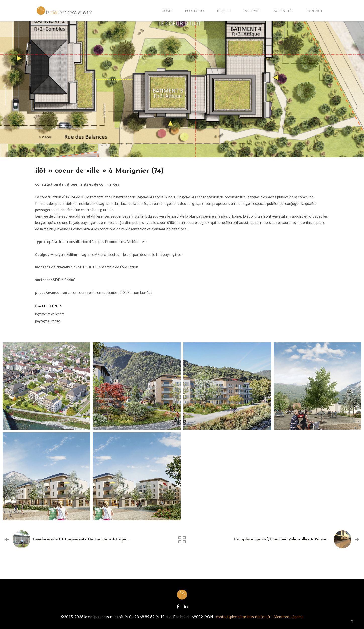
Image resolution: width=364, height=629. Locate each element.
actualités (283, 11)
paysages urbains (48, 321)
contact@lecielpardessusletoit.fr (243, 617)
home (167, 11)
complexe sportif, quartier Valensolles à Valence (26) (286, 539)
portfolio (194, 11)
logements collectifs (50, 314)
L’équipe (224, 11)
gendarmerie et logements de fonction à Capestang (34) (89, 539)
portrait (252, 11)
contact (315, 11)
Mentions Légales (289, 617)
